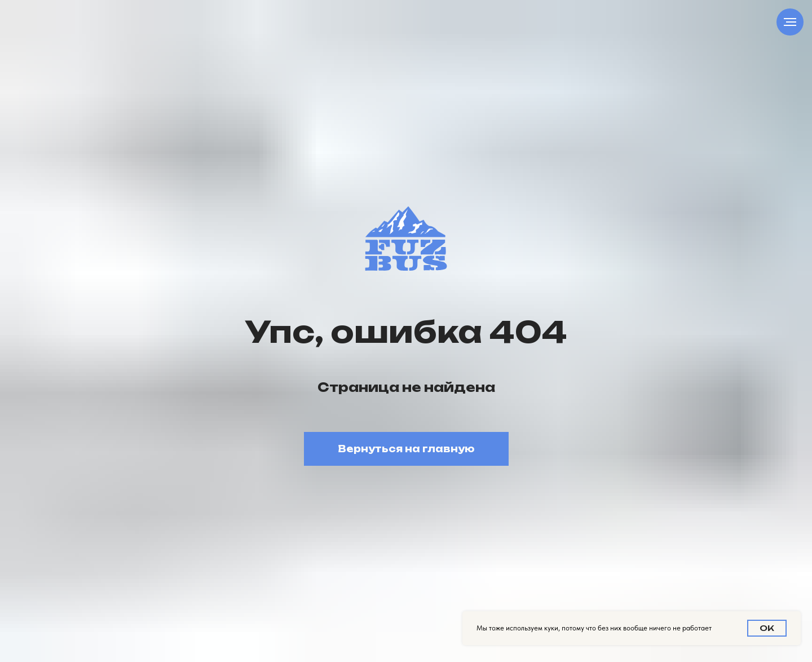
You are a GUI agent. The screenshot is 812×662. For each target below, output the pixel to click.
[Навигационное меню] (790, 22)
